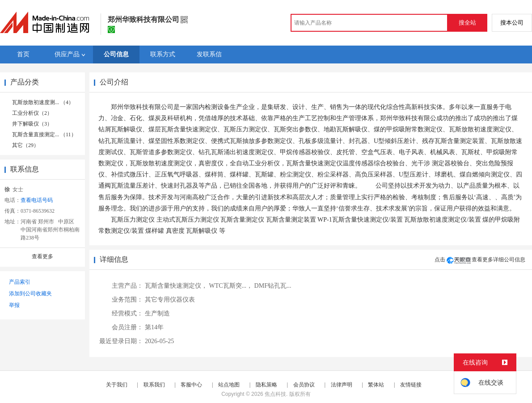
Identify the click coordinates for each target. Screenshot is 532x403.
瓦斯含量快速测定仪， (176, 286)
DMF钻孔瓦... (273, 286)
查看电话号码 (37, 200)
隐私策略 (266, 385)
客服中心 (191, 385)
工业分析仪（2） (32, 113)
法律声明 (342, 385)
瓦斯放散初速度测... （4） (43, 102)
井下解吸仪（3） (32, 124)
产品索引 (20, 282)
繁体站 (376, 385)
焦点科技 (275, 394)
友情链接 (411, 385)
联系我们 (154, 385)
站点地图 (229, 385)
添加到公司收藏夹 (30, 294)
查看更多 (42, 256)
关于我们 (117, 385)
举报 (14, 305)
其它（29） (25, 145)
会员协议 (304, 385)
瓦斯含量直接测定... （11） (44, 134)
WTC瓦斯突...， (231, 286)
